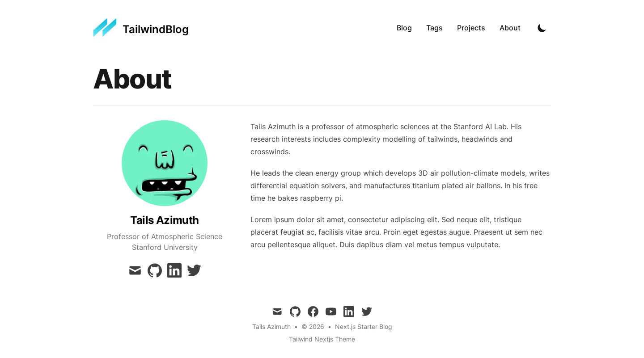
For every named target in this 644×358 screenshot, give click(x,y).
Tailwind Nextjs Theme (322, 339)
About (510, 28)
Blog (404, 28)
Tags (434, 28)
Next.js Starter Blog (364, 326)
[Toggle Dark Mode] (542, 28)
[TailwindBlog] (141, 28)
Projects (471, 28)
